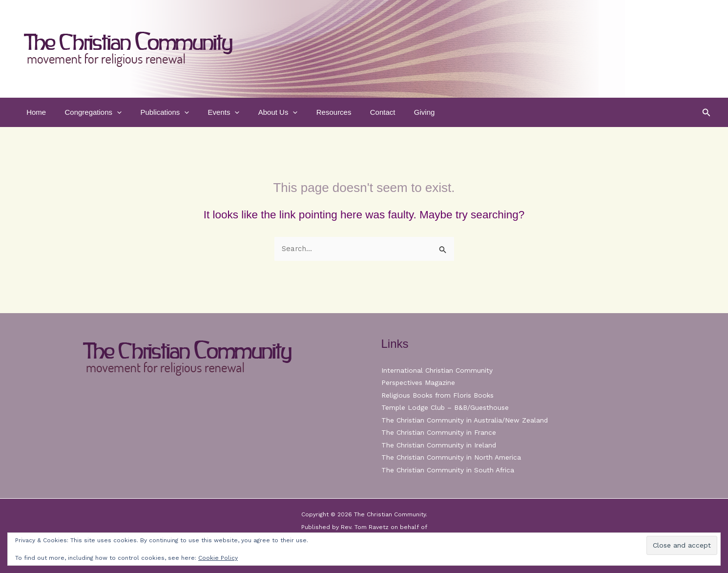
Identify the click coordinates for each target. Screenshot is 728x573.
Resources (312, 112)
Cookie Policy (218, 558)
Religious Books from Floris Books (438, 395)
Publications (155, 112)
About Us (260, 112)
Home (34, 112)
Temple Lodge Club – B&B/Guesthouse (446, 407)
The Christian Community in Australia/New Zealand (465, 420)
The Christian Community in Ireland (439, 445)
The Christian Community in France (439, 432)
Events (209, 112)
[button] (111, 112)
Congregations (87, 112)
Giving (394, 112)
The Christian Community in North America (451, 457)
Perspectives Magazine (419, 382)
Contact (356, 112)
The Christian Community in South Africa (448, 470)
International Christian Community (437, 370)
